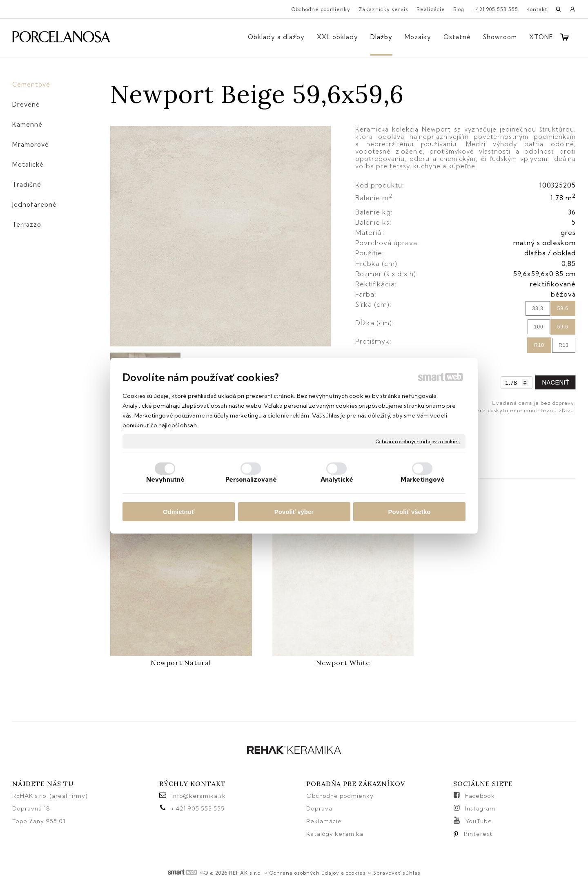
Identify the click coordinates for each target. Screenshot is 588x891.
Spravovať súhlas (397, 873)
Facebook (480, 796)
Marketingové (423, 479)
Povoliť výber (294, 512)
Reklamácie (325, 821)
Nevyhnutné (165, 479)
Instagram (480, 808)
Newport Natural (181, 663)
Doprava (319, 808)
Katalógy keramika (335, 834)
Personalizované (251, 479)
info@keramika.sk (199, 796)
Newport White (343, 663)
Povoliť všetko (410, 512)
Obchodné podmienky (340, 796)
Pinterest (478, 834)
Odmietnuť (179, 512)
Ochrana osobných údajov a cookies (418, 441)
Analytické (337, 479)
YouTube (479, 821)
